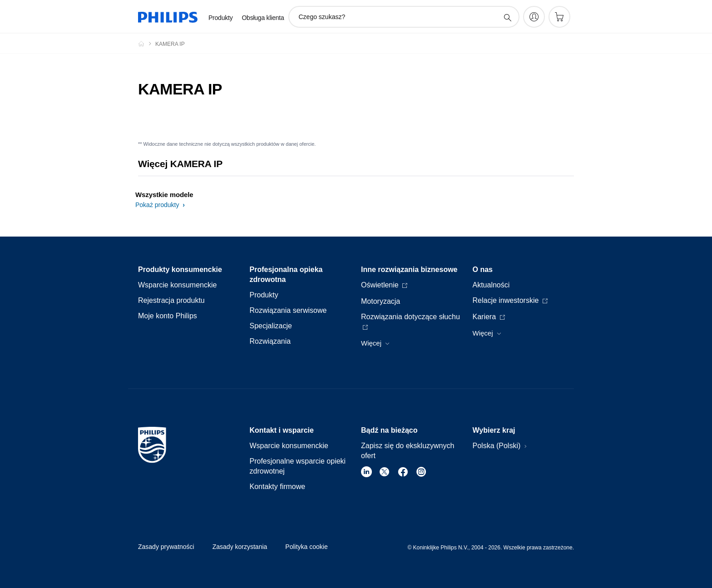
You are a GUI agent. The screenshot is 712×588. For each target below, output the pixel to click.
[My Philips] (534, 17)
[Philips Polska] (147, 44)
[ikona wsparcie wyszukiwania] (507, 17)
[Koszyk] (559, 17)
